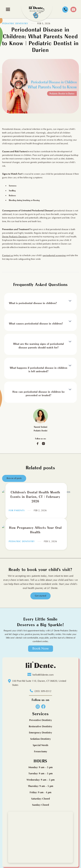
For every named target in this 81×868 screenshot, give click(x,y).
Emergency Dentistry (40, 733)
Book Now (41, 649)
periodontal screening (54, 255)
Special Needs (40, 745)
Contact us (8, 255)
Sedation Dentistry (40, 739)
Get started (40, 596)
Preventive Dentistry (41, 720)
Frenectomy (41, 752)
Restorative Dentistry (40, 726)
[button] (8, 9)
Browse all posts (14, 480)
